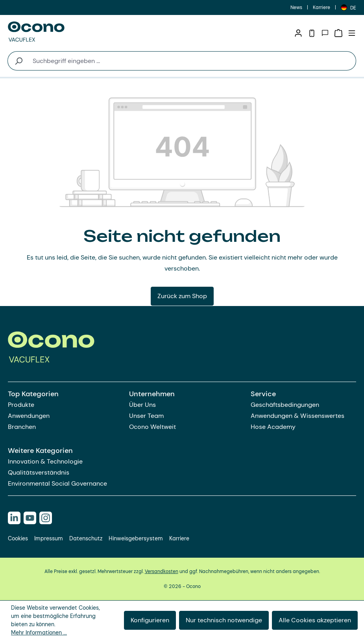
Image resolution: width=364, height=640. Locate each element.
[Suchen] (18, 61)
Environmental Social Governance (57, 483)
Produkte (21, 405)
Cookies (18, 538)
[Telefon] (312, 33)
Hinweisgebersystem (136, 538)
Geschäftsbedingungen (285, 405)
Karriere (322, 7)
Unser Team (146, 416)
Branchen (22, 427)
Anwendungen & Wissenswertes (297, 416)
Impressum (49, 538)
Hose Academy (273, 427)
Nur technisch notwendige (224, 620)
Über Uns (142, 405)
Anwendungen (29, 416)
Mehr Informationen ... (39, 633)
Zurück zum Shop (182, 296)
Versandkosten (162, 571)
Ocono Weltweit (152, 427)
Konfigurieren (150, 620)
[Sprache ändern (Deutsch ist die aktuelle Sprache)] (348, 7)
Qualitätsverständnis (39, 472)
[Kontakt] (325, 33)
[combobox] (193, 61)
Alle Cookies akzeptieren (315, 620)
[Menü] (352, 33)
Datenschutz (86, 538)
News (296, 7)
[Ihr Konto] (298, 33)
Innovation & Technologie (45, 461)
